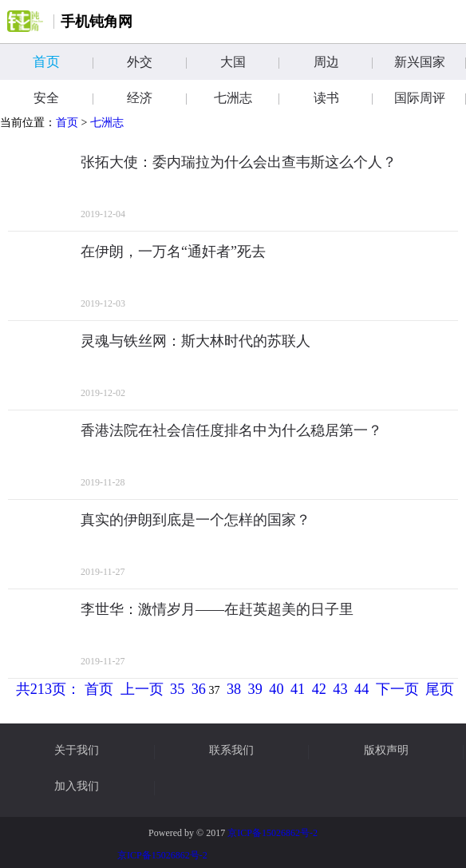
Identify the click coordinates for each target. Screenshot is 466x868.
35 (177, 689)
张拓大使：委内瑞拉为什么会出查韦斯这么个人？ (239, 162)
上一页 (142, 689)
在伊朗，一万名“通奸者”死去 (173, 252)
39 (255, 689)
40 (276, 689)
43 (340, 689)
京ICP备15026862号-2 (272, 833)
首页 (63, 62)
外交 (156, 62)
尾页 (440, 689)
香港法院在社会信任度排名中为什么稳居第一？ (231, 430)
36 (199, 689)
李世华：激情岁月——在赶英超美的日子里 (217, 609)
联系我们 (231, 751)
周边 (343, 62)
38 (234, 689)
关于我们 (77, 751)
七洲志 (107, 123)
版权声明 (386, 751)
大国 (250, 62)
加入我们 (77, 787)
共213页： (48, 689)
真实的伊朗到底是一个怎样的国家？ (195, 520)
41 (298, 689)
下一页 (397, 689)
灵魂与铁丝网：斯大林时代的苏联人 (195, 341)
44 (361, 689)
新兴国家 (430, 62)
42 (319, 689)
